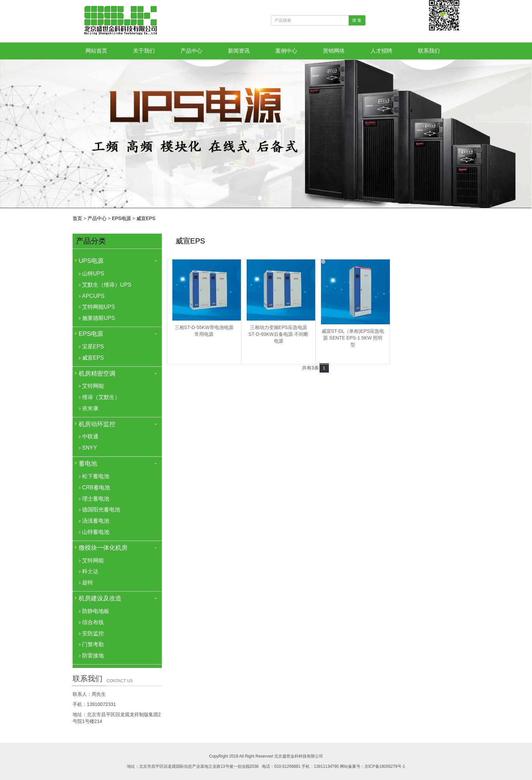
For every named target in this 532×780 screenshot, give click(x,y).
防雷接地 (93, 656)
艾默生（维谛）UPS (107, 285)
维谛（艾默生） (101, 397)
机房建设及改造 (100, 598)
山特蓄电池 (96, 532)
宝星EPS (93, 347)
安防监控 (93, 633)
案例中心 (286, 51)
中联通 (90, 437)
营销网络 (334, 51)
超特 (88, 583)
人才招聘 (381, 51)
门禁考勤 (93, 644)
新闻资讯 (239, 51)
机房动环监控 (97, 424)
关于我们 (144, 51)
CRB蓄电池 (96, 487)
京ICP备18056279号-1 (385, 766)
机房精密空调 (97, 374)
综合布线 (93, 622)
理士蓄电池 (96, 499)
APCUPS (93, 296)
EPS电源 (121, 218)
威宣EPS (146, 218)
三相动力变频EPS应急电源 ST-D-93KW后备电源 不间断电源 (278, 334)
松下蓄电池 (96, 476)
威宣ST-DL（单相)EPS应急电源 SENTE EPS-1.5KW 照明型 (353, 338)
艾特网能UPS (99, 307)
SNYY (90, 448)
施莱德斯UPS (99, 318)
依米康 (90, 408)
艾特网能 (93, 386)
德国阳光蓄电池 (101, 510)
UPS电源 (91, 261)
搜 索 (357, 20)
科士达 (90, 571)
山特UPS (93, 274)
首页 (77, 218)
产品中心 (191, 51)
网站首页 (96, 51)
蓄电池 (88, 464)
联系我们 (429, 51)
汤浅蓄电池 (96, 521)
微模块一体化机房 (103, 548)
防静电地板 (96, 611)
